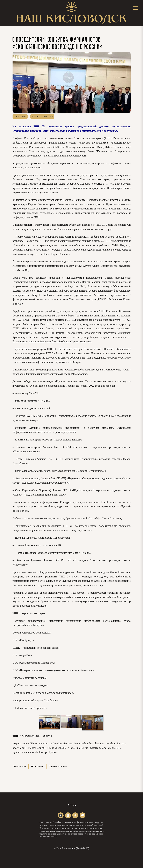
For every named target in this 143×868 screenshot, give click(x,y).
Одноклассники (58, 767)
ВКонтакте (37, 767)
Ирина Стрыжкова (42, 116)
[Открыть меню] (136, 8)
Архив (72, 805)
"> (61, 815)
